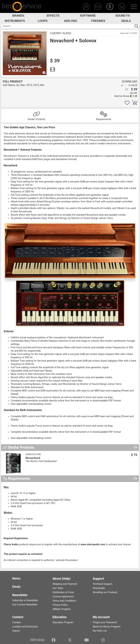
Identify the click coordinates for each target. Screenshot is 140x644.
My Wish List (100, 631)
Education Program (63, 622)
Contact (16, 622)
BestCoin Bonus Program (107, 627)
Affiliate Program (62, 609)
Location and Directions (25, 627)
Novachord (33, 458)
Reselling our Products (105, 592)
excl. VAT (134, 93)
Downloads (99, 588)
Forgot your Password (105, 622)
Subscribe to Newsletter (25, 600)
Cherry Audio (61, 33)
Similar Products (36, 119)
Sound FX (123, 16)
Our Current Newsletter (25, 605)
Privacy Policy (60, 605)
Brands (18, 16)
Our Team (58, 588)
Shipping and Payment (65, 584)
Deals (126, 21)
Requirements (104, 119)
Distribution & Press (63, 592)
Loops (43, 21)
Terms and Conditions (64, 601)
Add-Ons (70, 21)
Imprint (16, 631)
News (16, 578)
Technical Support (102, 584)
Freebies (98, 21)
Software (88, 16)
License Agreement (63, 596)
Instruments (15, 21)
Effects (53, 16)
